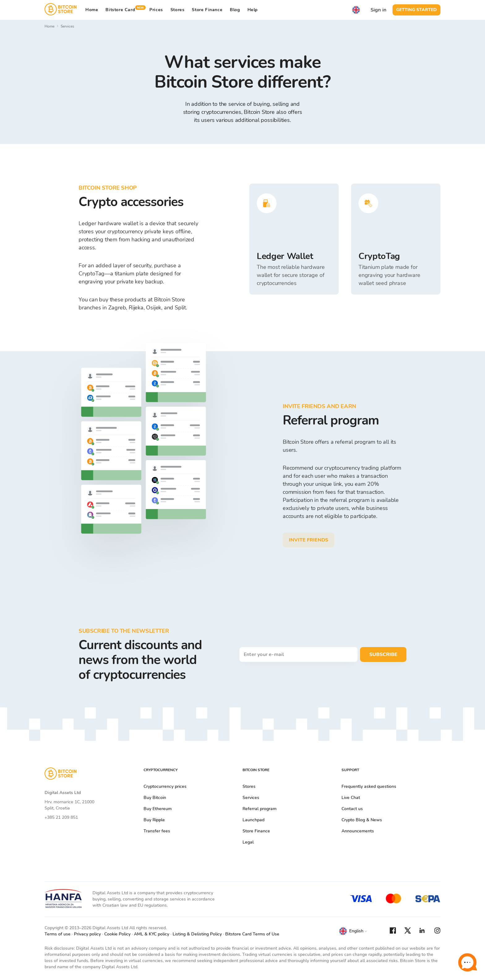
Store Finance (207, 10)
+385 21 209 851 (61, 817)
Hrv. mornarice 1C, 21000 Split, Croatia (69, 805)
